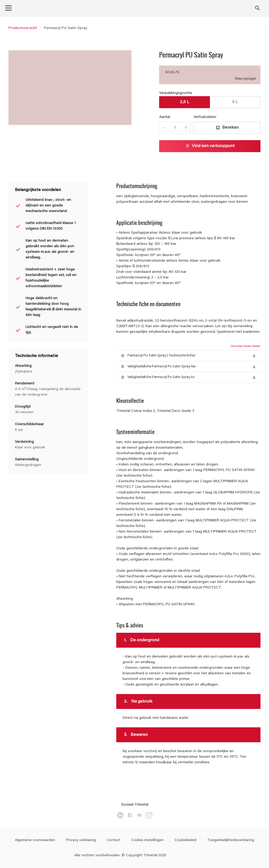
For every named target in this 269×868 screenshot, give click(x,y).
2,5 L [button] (185, 102)
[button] (254, 355)
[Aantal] (175, 128)
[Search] (257, 8)
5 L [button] (235, 102)
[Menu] (9, 8)
